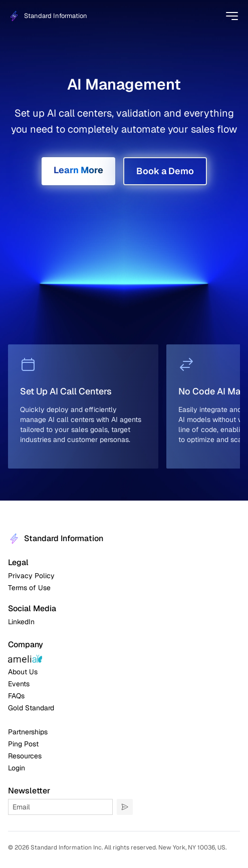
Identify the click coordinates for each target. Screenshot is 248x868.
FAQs (16, 696)
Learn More (78, 170)
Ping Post (23, 744)
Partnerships (28, 732)
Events (19, 684)
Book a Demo (165, 171)
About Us (23, 672)
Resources (25, 756)
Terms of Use (29, 588)
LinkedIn (21, 622)
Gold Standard (31, 708)
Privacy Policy (31, 576)
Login (17, 768)
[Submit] (125, 807)
